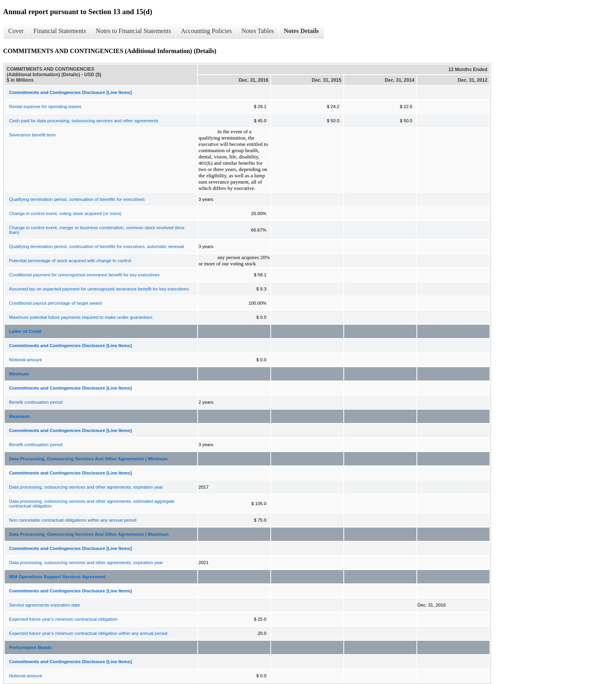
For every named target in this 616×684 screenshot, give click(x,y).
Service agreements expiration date (45, 605)
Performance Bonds (30, 647)
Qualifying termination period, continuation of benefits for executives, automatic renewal (96, 246)
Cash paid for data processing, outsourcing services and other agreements (84, 121)
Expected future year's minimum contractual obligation (63, 619)
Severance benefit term (32, 135)
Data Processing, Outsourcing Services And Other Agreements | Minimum (88, 459)
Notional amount (26, 360)
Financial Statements (60, 31)
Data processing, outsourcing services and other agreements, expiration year (86, 487)
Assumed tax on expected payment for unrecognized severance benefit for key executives (99, 289)
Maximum (19, 416)
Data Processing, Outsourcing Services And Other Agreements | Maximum (89, 534)
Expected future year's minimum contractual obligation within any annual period (88, 633)
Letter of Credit (25, 331)
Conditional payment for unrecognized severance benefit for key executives (84, 275)
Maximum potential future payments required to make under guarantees (81, 317)
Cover (16, 31)
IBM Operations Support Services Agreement (57, 577)
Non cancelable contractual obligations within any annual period (73, 520)
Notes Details (301, 31)
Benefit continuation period (36, 402)
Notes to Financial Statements (134, 31)
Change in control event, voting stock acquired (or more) (65, 213)
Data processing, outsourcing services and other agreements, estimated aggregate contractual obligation (92, 504)
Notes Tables (258, 31)
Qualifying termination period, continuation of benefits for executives (77, 199)
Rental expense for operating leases (45, 107)
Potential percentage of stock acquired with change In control (70, 261)
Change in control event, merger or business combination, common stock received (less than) (97, 230)
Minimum (19, 374)
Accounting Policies (206, 31)
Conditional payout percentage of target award (55, 303)
